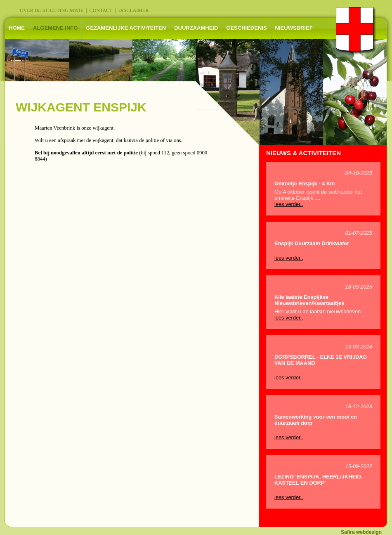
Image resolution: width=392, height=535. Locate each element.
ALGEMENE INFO (55, 28)
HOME (17, 28)
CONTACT (101, 10)
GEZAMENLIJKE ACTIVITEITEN (126, 28)
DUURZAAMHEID (196, 28)
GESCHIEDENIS (246, 28)
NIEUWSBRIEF (294, 28)
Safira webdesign (361, 532)
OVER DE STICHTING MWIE (52, 10)
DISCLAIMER (133, 10)
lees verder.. (289, 204)
